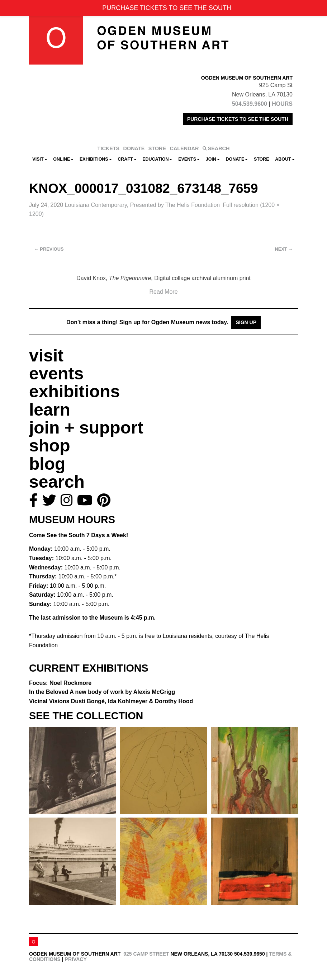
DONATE (134, 148)
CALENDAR (184, 148)
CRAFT (127, 159)
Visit (40, 159)
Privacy (76, 959)
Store (262, 159)
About (285, 159)
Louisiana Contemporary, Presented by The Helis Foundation (143, 205)
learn (50, 410)
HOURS (282, 104)
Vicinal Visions (111, 701)
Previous (49, 249)
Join (213, 159)
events (56, 373)
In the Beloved (102, 692)
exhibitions (74, 391)
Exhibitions (96, 159)
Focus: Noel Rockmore (60, 683)
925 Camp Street (146, 954)
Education (157, 159)
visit (46, 356)
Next (284, 249)
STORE (157, 148)
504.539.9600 (250, 104)
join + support (86, 428)
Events (189, 159)
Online (63, 159)
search (57, 482)
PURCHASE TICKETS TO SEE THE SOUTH (238, 119)
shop (50, 446)
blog (47, 464)
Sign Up (246, 322)
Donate (237, 159)
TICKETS (109, 148)
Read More (163, 292)
